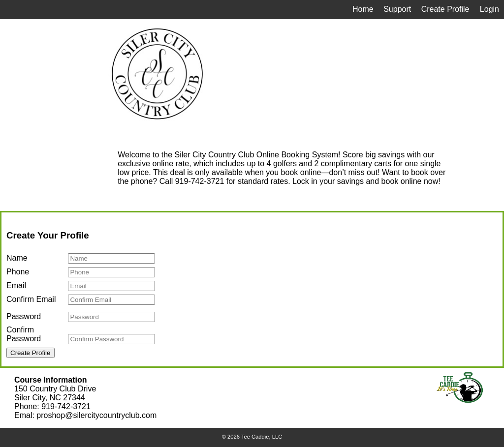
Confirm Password (24, 334)
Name (17, 258)
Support (397, 9)
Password (24, 316)
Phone (18, 272)
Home (363, 9)
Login (489, 9)
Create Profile (445, 9)
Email (16, 285)
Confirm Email (31, 299)
